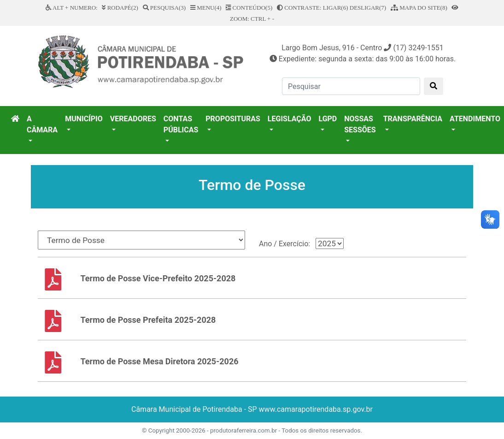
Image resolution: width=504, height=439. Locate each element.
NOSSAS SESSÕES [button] (360, 124)
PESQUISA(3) (164, 8)
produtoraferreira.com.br (243, 430)
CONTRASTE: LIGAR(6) (313, 8)
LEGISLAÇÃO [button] (290, 119)
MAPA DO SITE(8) (419, 8)
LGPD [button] (328, 119)
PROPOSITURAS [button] (233, 119)
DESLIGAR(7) (368, 8)
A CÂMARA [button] (42, 124)
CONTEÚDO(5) (249, 8)
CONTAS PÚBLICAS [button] (181, 124)
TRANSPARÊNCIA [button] (413, 119)
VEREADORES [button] (133, 119)
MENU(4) (206, 8)
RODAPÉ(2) (120, 8)
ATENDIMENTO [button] (475, 119)
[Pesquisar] (351, 86)
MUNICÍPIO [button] (84, 119)
